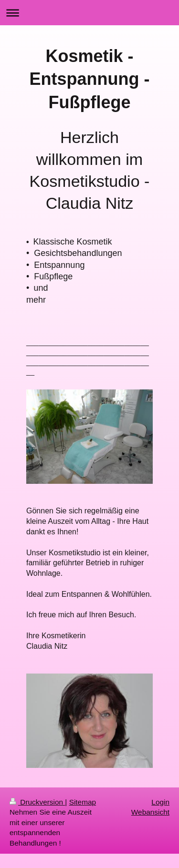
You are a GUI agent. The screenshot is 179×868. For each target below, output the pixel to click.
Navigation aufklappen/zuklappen (89, 13)
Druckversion (37, 802)
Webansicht (150, 812)
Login (160, 802)
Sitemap (83, 802)
